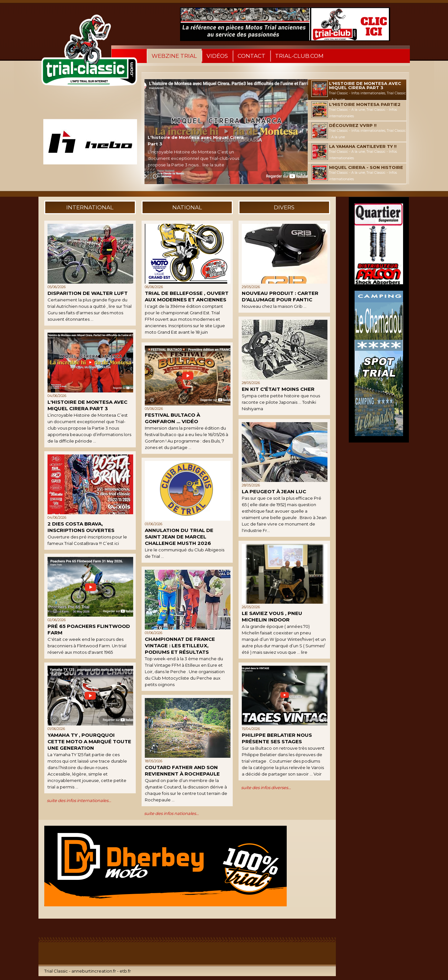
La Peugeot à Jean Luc (274, 491)
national (187, 207)
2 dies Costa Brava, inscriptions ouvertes (81, 527)
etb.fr (125, 971)
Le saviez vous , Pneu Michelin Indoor (272, 616)
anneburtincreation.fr (94, 971)
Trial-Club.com (299, 56)
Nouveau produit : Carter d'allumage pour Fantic (280, 296)
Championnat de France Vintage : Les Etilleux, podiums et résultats (180, 646)
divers (284, 207)
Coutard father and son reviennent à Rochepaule (182, 771)
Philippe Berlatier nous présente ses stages (277, 738)
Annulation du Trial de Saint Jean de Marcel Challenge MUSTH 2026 (179, 537)
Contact (251, 56)
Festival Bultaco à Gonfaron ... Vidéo (172, 418)
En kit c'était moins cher (278, 389)
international (90, 207)
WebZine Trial (174, 56)
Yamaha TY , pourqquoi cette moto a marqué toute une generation (89, 741)
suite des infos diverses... (266, 787)
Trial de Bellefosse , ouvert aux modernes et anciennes (187, 296)
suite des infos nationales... (171, 813)
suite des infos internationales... (79, 800)
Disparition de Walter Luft (88, 293)
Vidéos (217, 56)
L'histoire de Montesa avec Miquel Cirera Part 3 (87, 405)
